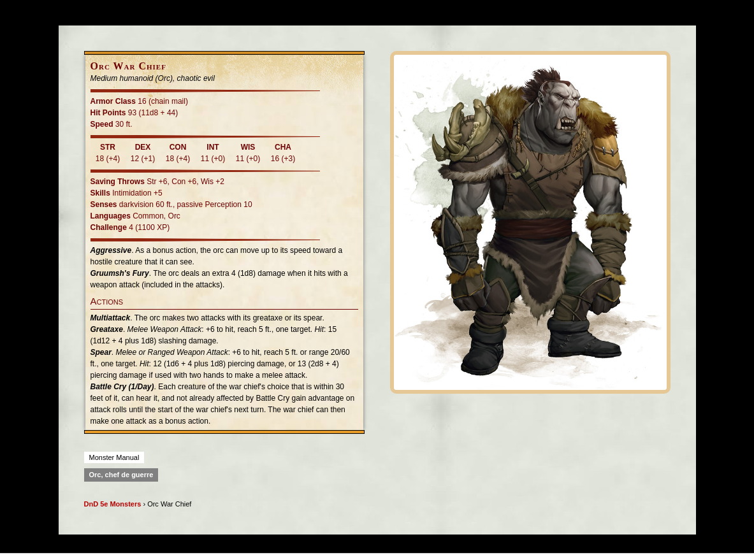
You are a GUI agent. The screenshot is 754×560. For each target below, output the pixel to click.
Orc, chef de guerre (121, 475)
